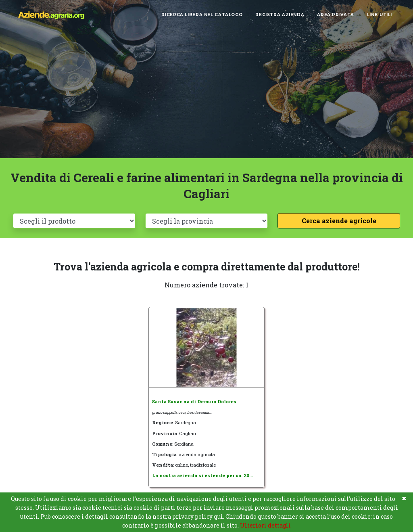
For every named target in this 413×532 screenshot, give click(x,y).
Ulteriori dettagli (265, 525)
